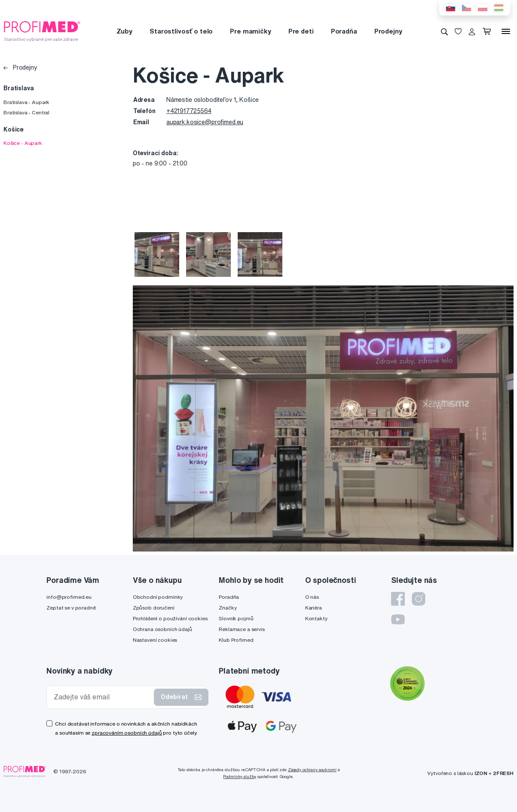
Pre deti (301, 31)
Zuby (124, 31)
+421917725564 (189, 111)
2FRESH (503, 773)
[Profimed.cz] (42, 31)
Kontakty (316, 618)
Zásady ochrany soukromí (312, 770)
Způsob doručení (154, 608)
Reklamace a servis (242, 629)
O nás (312, 597)
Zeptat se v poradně (71, 608)
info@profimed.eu (69, 597)
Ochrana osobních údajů (162, 629)
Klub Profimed (236, 640)
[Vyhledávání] (444, 31)
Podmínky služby (240, 777)
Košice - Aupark (23, 143)
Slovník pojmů (236, 618)
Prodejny (388, 31)
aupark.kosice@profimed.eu (205, 122)
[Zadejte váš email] (102, 697)
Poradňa (344, 31)
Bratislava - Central (26, 112)
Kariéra (314, 608)
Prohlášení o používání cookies (170, 618)
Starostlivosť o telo (181, 31)
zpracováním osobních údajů (127, 733)
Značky (228, 608)
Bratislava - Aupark (26, 102)
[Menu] (506, 31)
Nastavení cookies (155, 640)
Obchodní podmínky (158, 597)
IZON (481, 773)
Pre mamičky (250, 31)
